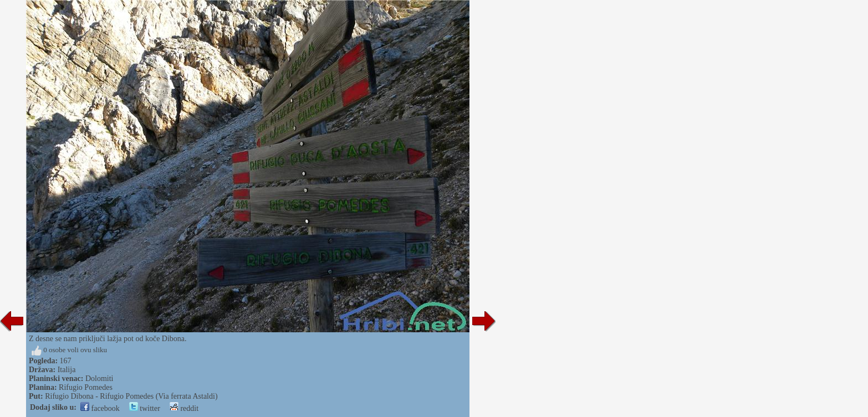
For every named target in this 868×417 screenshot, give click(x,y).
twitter (145, 408)
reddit (184, 408)
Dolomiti (99, 379)
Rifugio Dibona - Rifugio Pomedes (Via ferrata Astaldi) (131, 396)
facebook (100, 408)
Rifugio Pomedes (86, 387)
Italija (67, 370)
